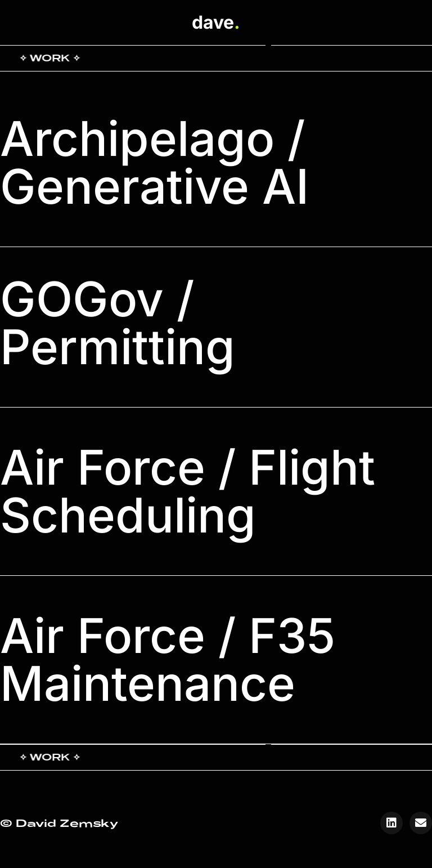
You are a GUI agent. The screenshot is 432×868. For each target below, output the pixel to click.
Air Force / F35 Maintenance (168, 660)
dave (216, 22)
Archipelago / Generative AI (154, 163)
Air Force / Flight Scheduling (188, 491)
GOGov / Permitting (118, 323)
